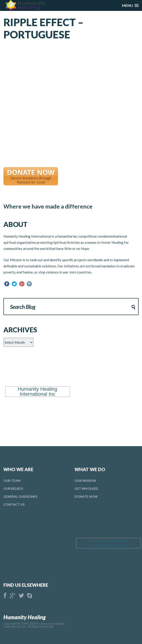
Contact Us (14, 504)
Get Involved (86, 489)
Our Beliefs (13, 489)
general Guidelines (20, 496)
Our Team (12, 481)
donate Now (86, 496)
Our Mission (85, 481)
